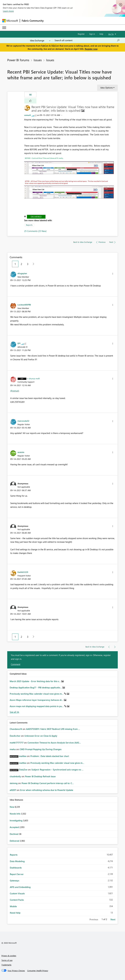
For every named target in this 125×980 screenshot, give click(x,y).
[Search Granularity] (40, 40)
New (12, 807)
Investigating (16, 820)
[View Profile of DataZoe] (23, 770)
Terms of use (7, 960)
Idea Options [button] (107, 88)
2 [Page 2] (21, 264)
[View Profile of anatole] (21, 452)
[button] (30, 101)
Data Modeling (17, 861)
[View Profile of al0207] (13, 790)
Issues (38, 60)
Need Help (15, 913)
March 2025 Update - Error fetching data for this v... (35, 681)
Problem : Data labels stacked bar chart (50, 756)
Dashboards (16, 868)
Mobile (13, 906)
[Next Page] (33, 264)
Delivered (36, 217)
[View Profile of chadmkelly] (15, 776)
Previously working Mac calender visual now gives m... (37, 694)
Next (113, 919)
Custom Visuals (17, 893)
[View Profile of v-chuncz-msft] (33, 378)
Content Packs (17, 900)
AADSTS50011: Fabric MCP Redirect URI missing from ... (53, 729)
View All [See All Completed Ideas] (14, 712)
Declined (14, 834)
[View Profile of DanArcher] (15, 736)
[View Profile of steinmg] (14, 783)
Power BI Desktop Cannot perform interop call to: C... (48, 783)
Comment (16, 664)
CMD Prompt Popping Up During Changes (41, 749)
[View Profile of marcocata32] (23, 421)
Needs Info (15, 814)
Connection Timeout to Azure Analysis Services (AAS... (54, 743)
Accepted (15, 827)
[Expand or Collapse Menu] (4, 28)
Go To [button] (111, 34)
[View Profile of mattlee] (23, 756)
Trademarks (6, 965)
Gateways (14, 881)
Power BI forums (18, 60)
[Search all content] (87, 40)
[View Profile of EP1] (19, 343)
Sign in (92, 34)
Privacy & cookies (9, 956)
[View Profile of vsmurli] (28, 115)
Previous (94, 919)
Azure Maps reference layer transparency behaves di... (37, 700)
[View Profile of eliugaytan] (22, 273)
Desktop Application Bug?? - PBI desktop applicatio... (36, 687)
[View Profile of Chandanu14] (16, 729)
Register (81, 34)
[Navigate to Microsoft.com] (10, 21)
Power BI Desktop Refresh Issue (40, 776)
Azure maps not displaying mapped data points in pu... (37, 706)
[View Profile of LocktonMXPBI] (24, 305)
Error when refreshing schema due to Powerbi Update (47, 790)
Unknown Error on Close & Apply (41, 736)
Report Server (17, 874)
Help (101, 34)
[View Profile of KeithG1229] (23, 572)
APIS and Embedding (20, 887)
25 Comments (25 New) (35, 231)
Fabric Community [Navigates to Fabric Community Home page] (33, 21)
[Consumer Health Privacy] (38, 971)
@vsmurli (15, 391)
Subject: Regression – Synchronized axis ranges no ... (57, 770)
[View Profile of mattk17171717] (17, 743)
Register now (91, 49)
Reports (29, 225)
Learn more (8, 11)
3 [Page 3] (28, 264)
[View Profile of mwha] (13, 749)
